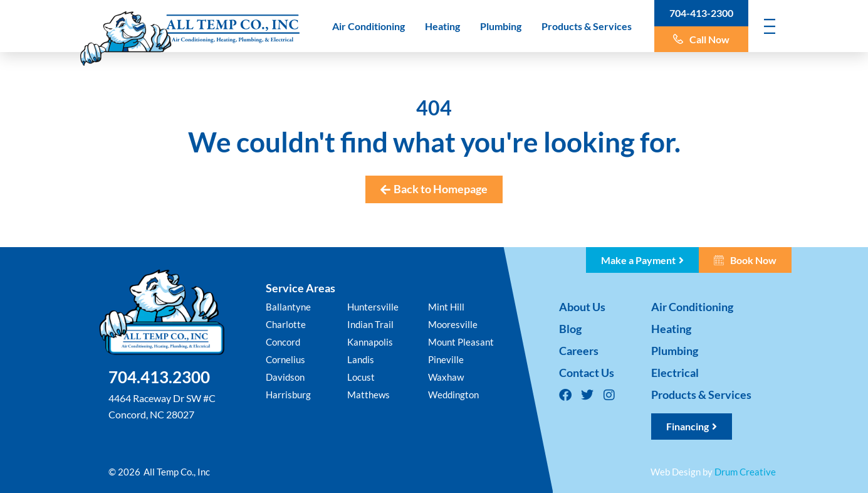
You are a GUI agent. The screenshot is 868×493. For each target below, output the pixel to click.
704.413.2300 (159, 377)
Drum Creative (745, 472)
